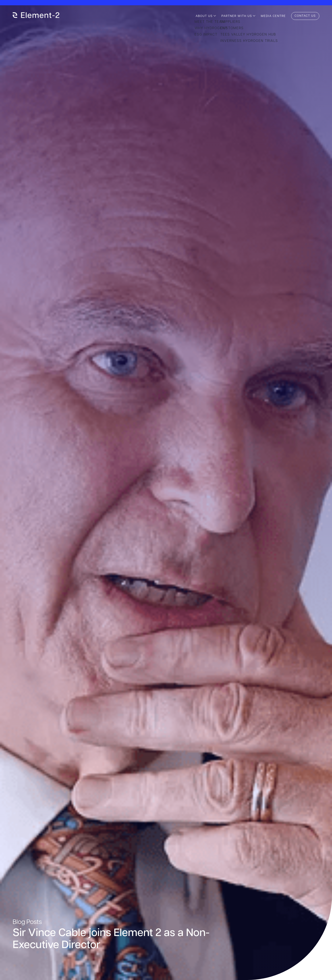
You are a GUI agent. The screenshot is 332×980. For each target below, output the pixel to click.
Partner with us (237, 16)
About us (204, 16)
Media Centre (273, 16)
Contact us (305, 16)
